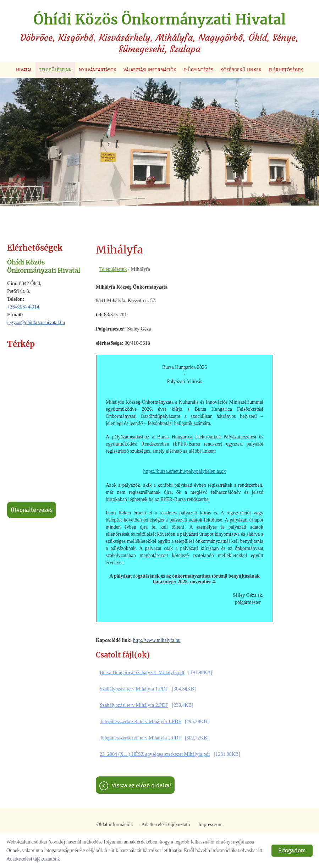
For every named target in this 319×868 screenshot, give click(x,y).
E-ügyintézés (198, 69)
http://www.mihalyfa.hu (157, 640)
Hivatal (24, 69)
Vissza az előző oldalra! (141, 785)
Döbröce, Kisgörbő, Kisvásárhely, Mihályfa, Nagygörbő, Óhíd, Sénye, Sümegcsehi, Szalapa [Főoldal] (160, 33)
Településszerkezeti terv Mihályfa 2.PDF (140, 738)
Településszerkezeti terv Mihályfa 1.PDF (140, 722)
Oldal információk (115, 825)
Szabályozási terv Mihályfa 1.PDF (134, 689)
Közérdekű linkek (241, 69)
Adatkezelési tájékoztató (166, 825)
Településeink (55, 69)
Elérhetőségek (286, 69)
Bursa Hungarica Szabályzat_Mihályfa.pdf (142, 673)
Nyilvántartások (98, 69)
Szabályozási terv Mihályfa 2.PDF (134, 705)
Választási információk (150, 69)
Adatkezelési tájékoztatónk (33, 859)
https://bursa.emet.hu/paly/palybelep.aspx (185, 471)
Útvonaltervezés (32, 510)
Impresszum (210, 825)
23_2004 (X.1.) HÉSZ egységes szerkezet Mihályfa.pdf (155, 754)
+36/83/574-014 (23, 307)
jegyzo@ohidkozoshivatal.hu (36, 322)
